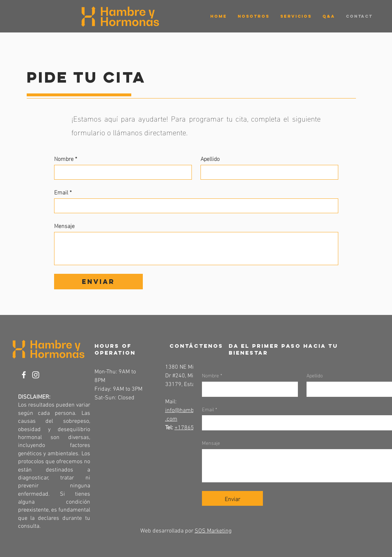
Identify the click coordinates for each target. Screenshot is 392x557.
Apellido (210, 158)
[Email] (194, 206)
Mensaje (64, 225)
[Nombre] (121, 172)
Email (63, 192)
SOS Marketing (213, 531)
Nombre (66, 158)
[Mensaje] (196, 249)
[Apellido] (267, 172)
